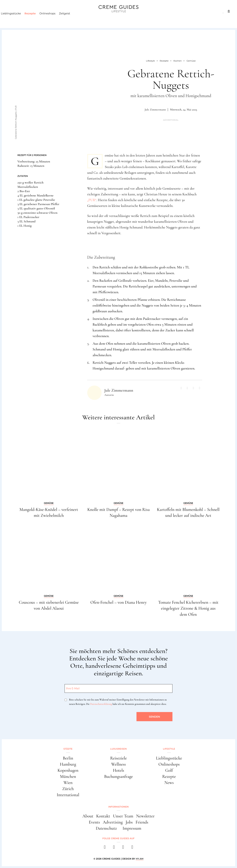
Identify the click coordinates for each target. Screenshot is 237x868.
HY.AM (140, 859)
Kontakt (103, 816)
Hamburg (68, 764)
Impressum (132, 828)
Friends (142, 822)
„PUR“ (92, 200)
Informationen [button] (118, 807)
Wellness (118, 764)
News (169, 783)
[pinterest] (123, 848)
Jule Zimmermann (155, 110)
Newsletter (145, 816)
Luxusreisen (34, 11)
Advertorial (171, 120)
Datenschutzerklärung (101, 704)
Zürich (68, 789)
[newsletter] (132, 848)
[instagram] (114, 848)
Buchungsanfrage (118, 777)
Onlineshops (54, 19)
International (68, 795)
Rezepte (36, 19)
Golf (169, 770)
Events (94, 822)
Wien (68, 783)
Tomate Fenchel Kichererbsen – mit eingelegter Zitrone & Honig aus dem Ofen (188, 608)
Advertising (113, 822)
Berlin (68, 758)
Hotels (118, 770)
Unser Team (123, 816)
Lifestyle (59, 11)
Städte (12, 11)
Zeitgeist (71, 19)
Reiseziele (118, 758)
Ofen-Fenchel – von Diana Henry (118, 602)
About (88, 816)
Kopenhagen (68, 770)
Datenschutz (106, 828)
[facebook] (105, 848)
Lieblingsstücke (17, 19)
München (68, 777)
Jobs (129, 822)
